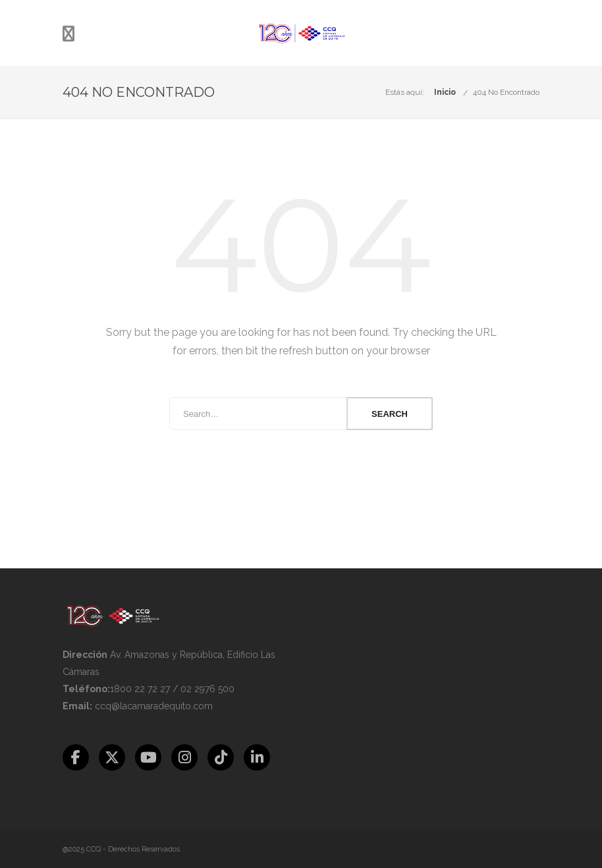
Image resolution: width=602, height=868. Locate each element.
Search (390, 414)
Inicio (445, 92)
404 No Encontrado (506, 92)
